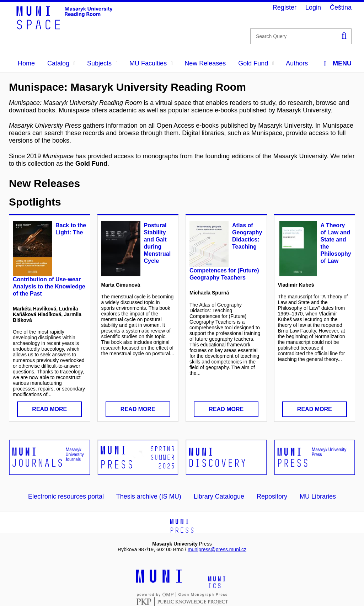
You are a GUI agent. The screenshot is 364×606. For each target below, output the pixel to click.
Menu (338, 63)
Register (285, 7)
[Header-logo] (69, 27)
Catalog (61, 63)
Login (313, 7)
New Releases (205, 63)
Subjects (102, 63)
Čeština (341, 7)
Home (26, 63)
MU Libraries (318, 496)
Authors (297, 63)
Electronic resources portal (66, 496)
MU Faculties (151, 63)
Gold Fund (256, 63)
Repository (272, 496)
